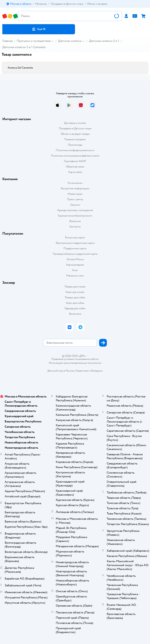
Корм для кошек (75, 292)
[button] (39, 29)
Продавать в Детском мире (75, 128)
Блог (75, 270)
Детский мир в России (61, 371)
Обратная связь (75, 167)
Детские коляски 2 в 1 (104, 41)
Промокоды (75, 145)
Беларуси (97, 371)
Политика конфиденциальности (75, 150)
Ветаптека (75, 314)
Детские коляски (70, 41)
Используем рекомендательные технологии (75, 363)
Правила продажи (75, 139)
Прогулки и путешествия (34, 41)
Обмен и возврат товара (75, 134)
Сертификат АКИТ (75, 161)
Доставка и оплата (75, 123)
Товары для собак (75, 297)
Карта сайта (75, 172)
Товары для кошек (75, 287)
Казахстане (82, 371)
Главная (7, 41)
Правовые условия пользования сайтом (75, 359)
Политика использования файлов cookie (75, 156)
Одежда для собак (75, 308)
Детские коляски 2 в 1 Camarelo (24, 47)
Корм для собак (75, 303)
